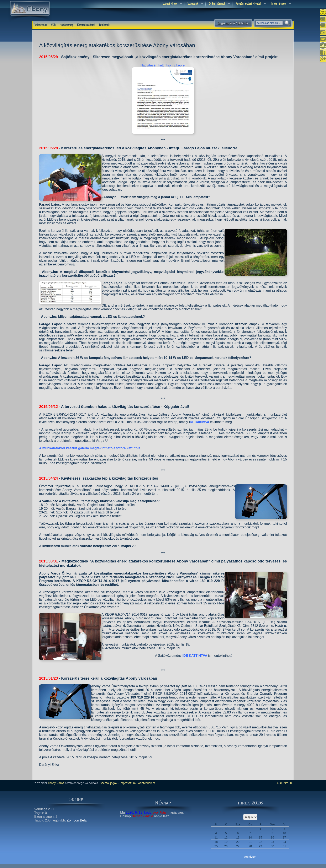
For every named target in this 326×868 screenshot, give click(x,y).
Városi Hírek (171, 4)
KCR (53, 25)
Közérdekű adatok (86, 25)
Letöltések (104, 25)
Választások (41, 25)
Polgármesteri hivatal (249, 4)
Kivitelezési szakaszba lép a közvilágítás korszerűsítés (110, 478)
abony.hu (285, 783)
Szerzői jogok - (109, 783)
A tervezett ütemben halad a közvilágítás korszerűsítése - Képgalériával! (125, 407)
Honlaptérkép (66, 25)
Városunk (194, 4)
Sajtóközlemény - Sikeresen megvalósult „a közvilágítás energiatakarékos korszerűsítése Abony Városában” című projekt (169, 57)
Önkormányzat (218, 4)
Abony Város (56, 783)
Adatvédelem (146, 783)
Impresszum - (128, 783)
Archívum (250, 857)
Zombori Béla (77, 820)
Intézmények (280, 4)
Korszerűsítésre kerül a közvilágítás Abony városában (109, 678)
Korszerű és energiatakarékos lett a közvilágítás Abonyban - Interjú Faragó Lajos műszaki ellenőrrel (150, 148)
